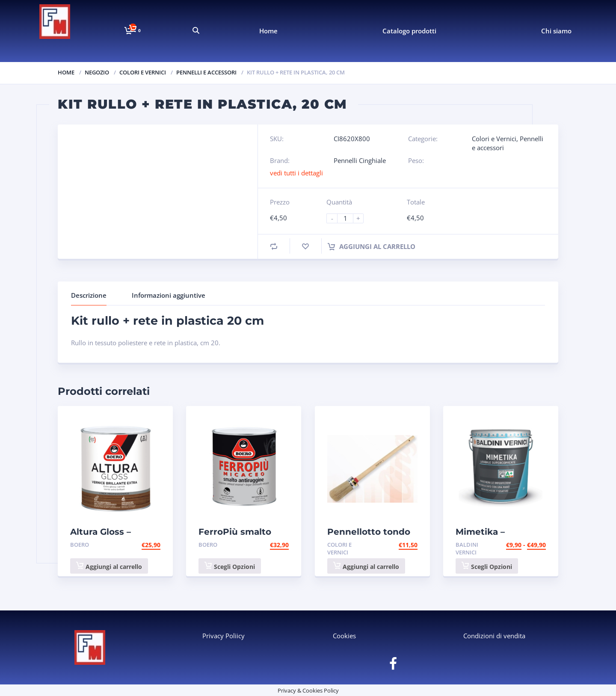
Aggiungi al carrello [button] (109, 566)
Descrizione (89, 295)
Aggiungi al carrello (372, 246)
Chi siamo (556, 31)
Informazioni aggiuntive (169, 295)
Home (268, 31)
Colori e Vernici (143, 72)
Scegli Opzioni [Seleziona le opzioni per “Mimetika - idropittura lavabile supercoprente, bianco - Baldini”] (487, 566)
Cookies (344, 636)
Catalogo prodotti (409, 31)
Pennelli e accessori (206, 72)
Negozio (97, 72)
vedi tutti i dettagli (296, 173)
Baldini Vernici (467, 549)
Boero (80, 545)
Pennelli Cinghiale (360, 160)
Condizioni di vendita (494, 636)
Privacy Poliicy (224, 636)
